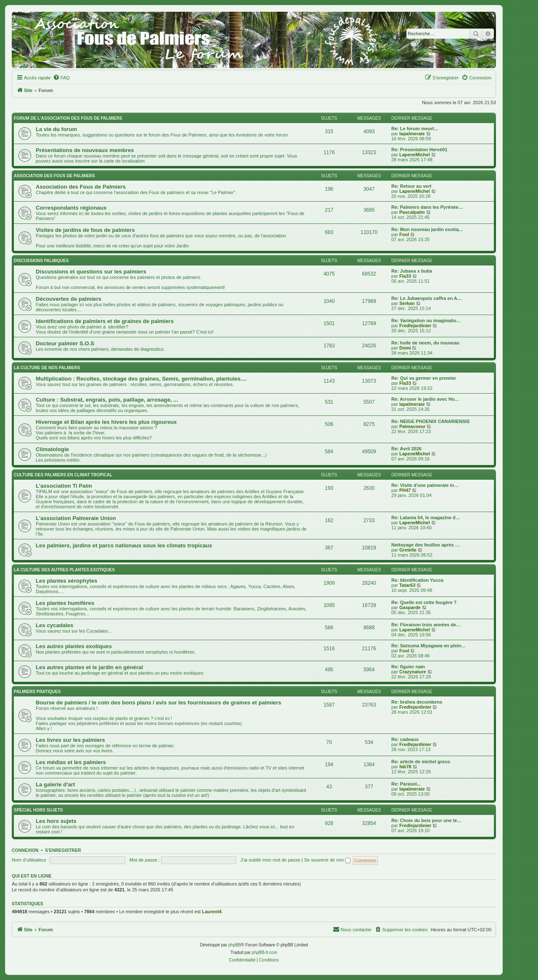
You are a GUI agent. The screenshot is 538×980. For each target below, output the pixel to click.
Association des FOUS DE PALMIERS (54, 176)
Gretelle (408, 550)
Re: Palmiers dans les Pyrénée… (427, 207)
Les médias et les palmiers (71, 762)
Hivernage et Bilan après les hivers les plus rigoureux (106, 422)
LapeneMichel (415, 155)
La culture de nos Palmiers (47, 368)
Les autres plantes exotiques (74, 646)
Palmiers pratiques (37, 692)
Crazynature (413, 672)
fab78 (405, 767)
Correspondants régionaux (71, 208)
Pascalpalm (412, 212)
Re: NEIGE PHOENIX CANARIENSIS (430, 421)
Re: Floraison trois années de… (426, 625)
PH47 (405, 490)
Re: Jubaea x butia (412, 271)
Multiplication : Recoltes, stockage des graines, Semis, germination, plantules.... (141, 379)
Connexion (25, 850)
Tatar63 (407, 585)
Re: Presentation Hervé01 (419, 150)
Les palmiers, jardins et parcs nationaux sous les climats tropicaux (124, 545)
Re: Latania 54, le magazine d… (426, 518)
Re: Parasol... (406, 784)
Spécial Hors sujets (38, 810)
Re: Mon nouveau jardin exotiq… (427, 229)
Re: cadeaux (405, 739)
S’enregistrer (63, 850)
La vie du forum (56, 129)
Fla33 (405, 276)
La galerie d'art (55, 784)
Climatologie (52, 449)
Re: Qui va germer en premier (424, 378)
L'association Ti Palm (64, 486)
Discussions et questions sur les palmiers (91, 272)
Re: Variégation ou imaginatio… (426, 321)
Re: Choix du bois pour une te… (426, 820)
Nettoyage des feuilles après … (426, 545)
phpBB (235, 945)
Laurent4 (211, 912)
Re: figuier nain (408, 667)
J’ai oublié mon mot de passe (270, 860)
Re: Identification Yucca (417, 580)
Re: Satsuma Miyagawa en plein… (429, 646)
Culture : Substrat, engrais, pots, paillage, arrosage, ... (107, 400)
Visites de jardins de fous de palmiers (85, 230)
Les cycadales (54, 625)
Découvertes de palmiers (69, 299)
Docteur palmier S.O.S (65, 343)
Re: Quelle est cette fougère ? (424, 602)
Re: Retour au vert (411, 186)
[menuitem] (61, 78)
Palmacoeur (412, 426)
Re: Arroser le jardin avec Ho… (425, 399)
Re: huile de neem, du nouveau (425, 343)
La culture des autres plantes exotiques (64, 570)
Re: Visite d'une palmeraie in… (425, 485)
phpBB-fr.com (265, 952)
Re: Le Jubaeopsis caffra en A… (427, 298)
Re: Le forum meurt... (415, 129)
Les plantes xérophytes (67, 581)
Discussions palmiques (41, 261)
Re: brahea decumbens (417, 702)
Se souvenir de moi (327, 860)
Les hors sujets (56, 821)
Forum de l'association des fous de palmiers (68, 118)
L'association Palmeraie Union (76, 518)
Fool (404, 234)
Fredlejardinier (415, 326)
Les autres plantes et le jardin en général (89, 667)
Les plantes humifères (65, 603)
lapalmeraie (412, 134)
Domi (405, 348)
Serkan (407, 303)
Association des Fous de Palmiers (81, 187)
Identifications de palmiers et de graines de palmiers (105, 321)
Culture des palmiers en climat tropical (63, 475)
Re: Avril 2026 (406, 449)
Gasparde (410, 607)
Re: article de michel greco (421, 762)
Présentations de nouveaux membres (85, 150)
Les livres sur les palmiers (70, 740)
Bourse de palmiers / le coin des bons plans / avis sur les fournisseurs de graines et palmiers (158, 703)
